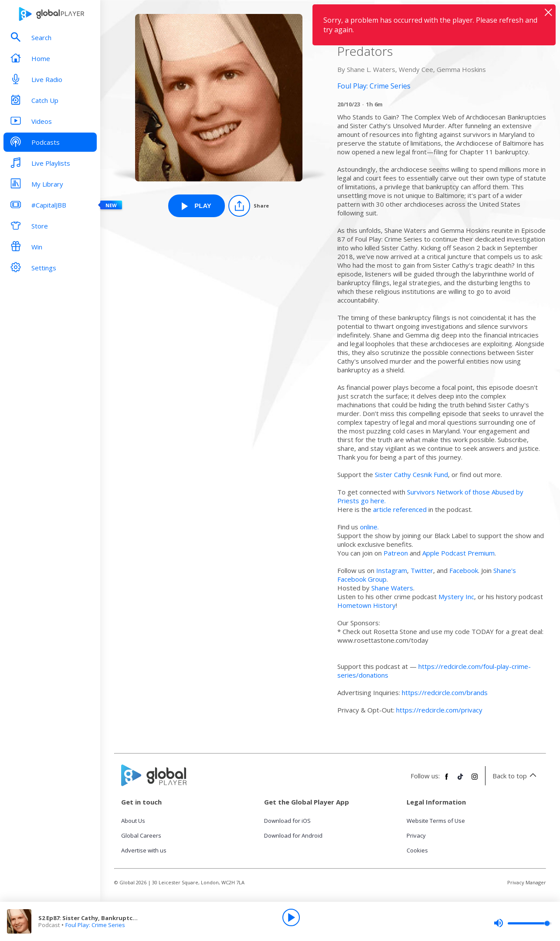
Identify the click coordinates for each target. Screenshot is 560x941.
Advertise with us (144, 850)
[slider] (523, 923)
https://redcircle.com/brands (445, 692)
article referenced (400, 509)
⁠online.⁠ (369, 527)
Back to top (516, 776)
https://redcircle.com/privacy (439, 710)
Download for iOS (287, 821)
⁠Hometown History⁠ (367, 605)
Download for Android (293, 835)
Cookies (417, 850)
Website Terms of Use (436, 821)
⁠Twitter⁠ (422, 570)
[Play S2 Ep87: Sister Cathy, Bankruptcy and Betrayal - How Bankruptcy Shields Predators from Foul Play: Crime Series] (197, 206)
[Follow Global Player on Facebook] (447, 780)
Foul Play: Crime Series (95, 925)
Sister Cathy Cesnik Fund (411, 474)
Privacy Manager (527, 882)
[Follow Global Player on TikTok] (461, 780)
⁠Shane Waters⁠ (392, 588)
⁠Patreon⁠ (396, 553)
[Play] (291, 917)
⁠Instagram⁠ (392, 570)
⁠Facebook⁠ (464, 570)
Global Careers (141, 835)
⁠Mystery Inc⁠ (456, 597)
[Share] (249, 206)
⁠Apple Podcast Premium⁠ (458, 553)
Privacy (416, 835)
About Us (133, 821)
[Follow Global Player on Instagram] (475, 780)
